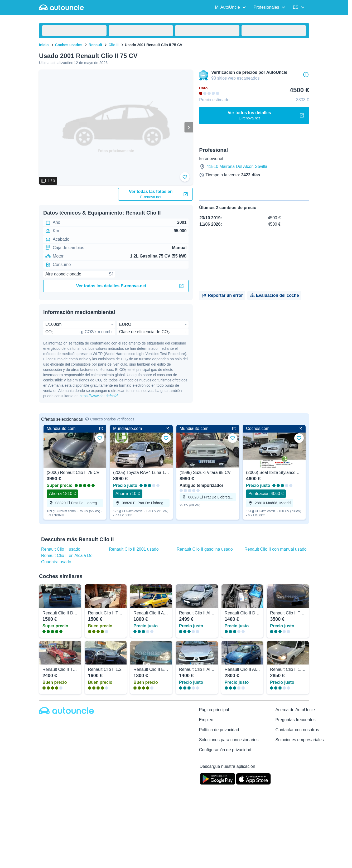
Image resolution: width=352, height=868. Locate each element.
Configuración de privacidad (225, 749)
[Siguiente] (189, 127)
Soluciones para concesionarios (229, 739)
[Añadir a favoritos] (185, 177)
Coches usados (69, 45)
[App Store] (253, 778)
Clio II (113, 45)
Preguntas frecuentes (296, 719)
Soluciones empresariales (300, 739)
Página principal (214, 709)
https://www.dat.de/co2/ (99, 395)
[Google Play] (218, 778)
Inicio (44, 45)
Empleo (206, 719)
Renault (95, 45)
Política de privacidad (219, 729)
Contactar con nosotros (297, 729)
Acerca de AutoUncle (295, 709)
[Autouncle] (66, 710)
